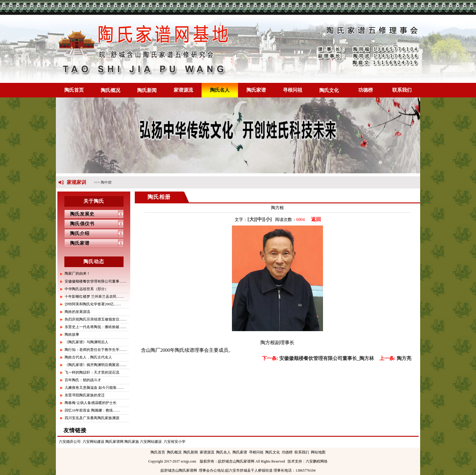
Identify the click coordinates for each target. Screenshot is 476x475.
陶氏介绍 (77, 233)
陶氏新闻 (147, 90)
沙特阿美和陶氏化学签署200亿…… (93, 304)
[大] (252, 219)
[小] (268, 219)
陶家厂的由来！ (77, 273)
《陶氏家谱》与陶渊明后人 (87, 342)
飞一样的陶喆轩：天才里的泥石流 (92, 372)
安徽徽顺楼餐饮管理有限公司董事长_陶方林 (318, 358)
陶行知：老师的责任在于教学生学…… (96, 350)
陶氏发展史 (79, 214)
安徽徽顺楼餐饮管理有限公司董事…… (96, 281)
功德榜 (365, 90)
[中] (260, 219)
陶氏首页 (74, 90)
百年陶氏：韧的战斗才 (83, 380)
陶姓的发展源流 (77, 312)
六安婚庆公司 (70, 442)
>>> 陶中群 (103, 182)
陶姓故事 (72, 334)
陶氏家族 (132, 442)
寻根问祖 (293, 90)
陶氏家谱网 (114, 442)
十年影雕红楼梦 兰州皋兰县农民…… (94, 297)
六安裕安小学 (175, 442)
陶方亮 (395, 358)
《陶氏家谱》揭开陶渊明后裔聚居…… (96, 365)
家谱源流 (183, 90)
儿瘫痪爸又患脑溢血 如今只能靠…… (94, 388)
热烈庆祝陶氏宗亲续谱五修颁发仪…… (96, 319)
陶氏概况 (110, 90)
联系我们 (402, 90)
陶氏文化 (329, 90)
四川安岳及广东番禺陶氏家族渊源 (92, 418)
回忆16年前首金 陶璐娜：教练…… (92, 410)
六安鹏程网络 (317, 461)
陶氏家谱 (256, 90)
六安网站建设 (93, 442)
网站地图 (318, 452)
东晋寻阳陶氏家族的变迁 (85, 395)
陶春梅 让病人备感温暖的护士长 (91, 403)
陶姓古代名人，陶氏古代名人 (88, 357)
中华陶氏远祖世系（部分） (87, 289)
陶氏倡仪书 (79, 224)
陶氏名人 (220, 90)
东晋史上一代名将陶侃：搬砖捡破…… (96, 327)
